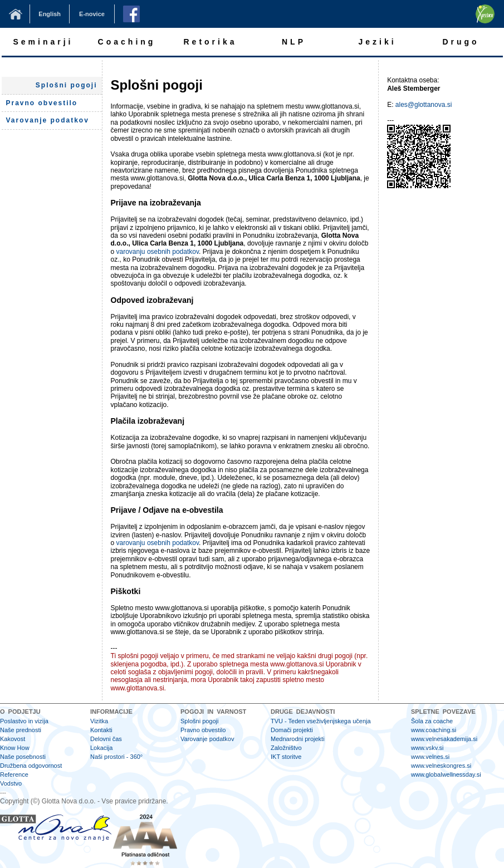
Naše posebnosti (23, 757)
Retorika (210, 42)
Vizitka (99, 721)
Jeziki (377, 42)
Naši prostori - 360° (116, 757)
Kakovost (13, 739)
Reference (14, 774)
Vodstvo (11, 783)
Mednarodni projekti (298, 739)
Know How (15, 748)
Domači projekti (292, 730)
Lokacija (101, 748)
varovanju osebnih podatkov (158, 252)
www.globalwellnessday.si (446, 774)
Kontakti (101, 730)
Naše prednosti (21, 730)
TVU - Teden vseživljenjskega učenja (321, 721)
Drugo (461, 42)
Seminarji (43, 42)
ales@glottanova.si (424, 105)
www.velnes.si (430, 757)
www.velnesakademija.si (444, 739)
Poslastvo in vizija (24, 721)
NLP (294, 42)
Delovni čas (106, 739)
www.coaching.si (434, 730)
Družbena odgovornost (31, 766)
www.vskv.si (427, 748)
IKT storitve (286, 757)
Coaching (127, 42)
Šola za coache (432, 721)
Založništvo (286, 748)
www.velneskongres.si (441, 766)
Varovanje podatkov (207, 739)
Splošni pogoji (67, 85)
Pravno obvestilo (203, 730)
